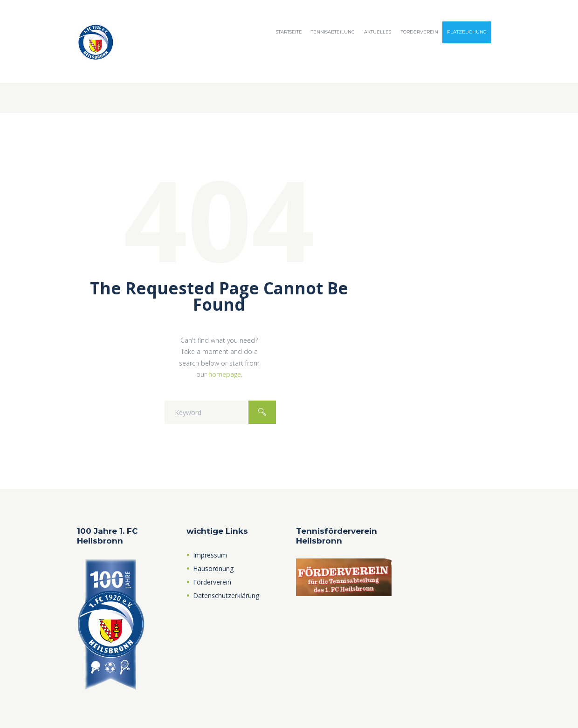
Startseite (289, 32)
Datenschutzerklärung (226, 595)
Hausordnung (213, 568)
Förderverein (419, 32)
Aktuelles (378, 32)
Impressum (210, 555)
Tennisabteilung (333, 32)
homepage (225, 374)
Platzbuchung (467, 32)
